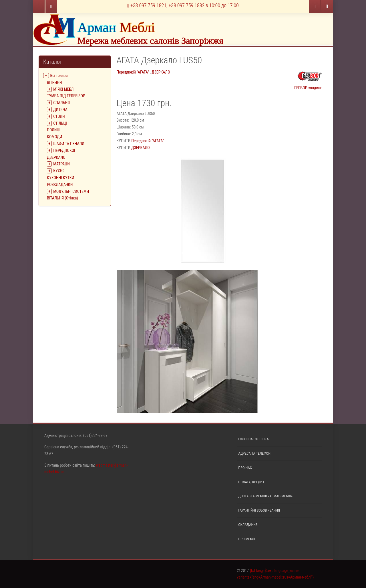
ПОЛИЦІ (54, 130)
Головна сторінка (253, 439)
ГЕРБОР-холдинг (308, 79)
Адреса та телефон (254, 453)
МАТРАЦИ (61, 164)
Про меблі (247, 539)
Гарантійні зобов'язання (259, 510)
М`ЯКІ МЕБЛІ (64, 89)
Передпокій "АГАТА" (133, 72)
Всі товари (59, 76)
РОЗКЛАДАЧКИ (60, 185)
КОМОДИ (54, 137)
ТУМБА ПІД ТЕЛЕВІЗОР (66, 96)
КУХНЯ (59, 171)
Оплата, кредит (251, 482)
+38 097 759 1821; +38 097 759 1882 (183, 5)
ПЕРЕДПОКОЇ (64, 151)
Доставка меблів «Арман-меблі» (265, 496)
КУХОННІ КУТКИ (60, 178)
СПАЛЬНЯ (61, 103)
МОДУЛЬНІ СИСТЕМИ (71, 191)
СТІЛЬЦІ (60, 123)
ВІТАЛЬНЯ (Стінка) (62, 198)
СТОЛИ (59, 116)
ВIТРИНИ (54, 82)
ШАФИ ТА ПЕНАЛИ (69, 144)
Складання (248, 525)
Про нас (245, 468)
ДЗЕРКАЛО (56, 157)
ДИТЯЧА (60, 110)
